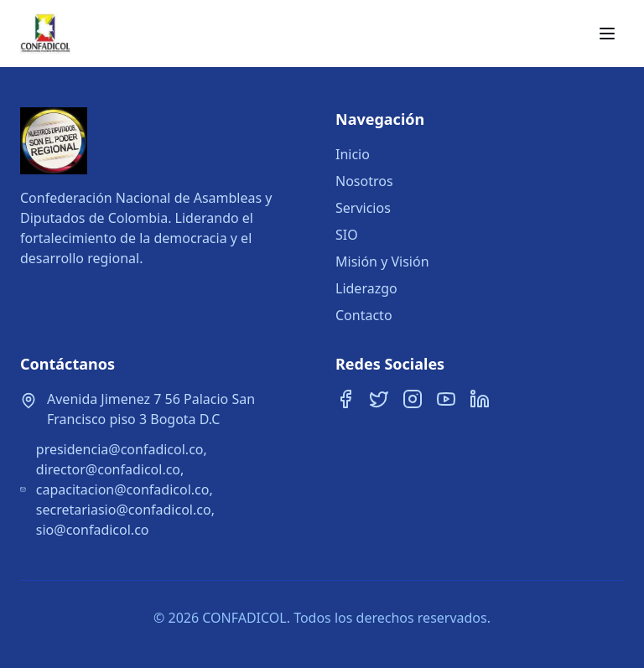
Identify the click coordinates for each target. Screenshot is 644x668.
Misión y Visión (382, 262)
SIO (347, 235)
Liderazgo (366, 288)
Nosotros (364, 181)
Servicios (363, 208)
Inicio (353, 154)
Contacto (364, 315)
